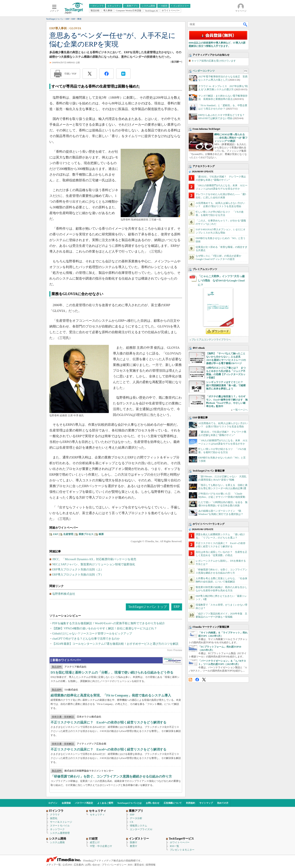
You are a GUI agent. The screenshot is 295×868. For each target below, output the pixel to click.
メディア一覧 (53, 865)
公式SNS (67, 865)
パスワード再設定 (84, 803)
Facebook (197, 680)
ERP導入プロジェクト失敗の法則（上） (78, 569)
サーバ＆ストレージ (61, 822)
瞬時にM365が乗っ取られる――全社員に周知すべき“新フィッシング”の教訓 (231, 138)
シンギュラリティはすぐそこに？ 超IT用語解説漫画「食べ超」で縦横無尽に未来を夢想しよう (226, 385)
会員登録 (66, 803)
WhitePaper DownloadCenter (172, 661)
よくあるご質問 (105, 803)
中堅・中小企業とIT (101, 846)
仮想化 (54, 818)
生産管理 (68, 534)
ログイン (53, 803)
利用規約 (191, 803)
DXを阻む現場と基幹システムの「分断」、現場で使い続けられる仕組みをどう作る (112, 672)
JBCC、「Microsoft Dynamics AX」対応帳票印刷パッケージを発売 (94, 559)
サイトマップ (206, 803)
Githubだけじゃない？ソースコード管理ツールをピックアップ (92, 634)
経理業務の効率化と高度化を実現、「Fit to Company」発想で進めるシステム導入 (111, 695)
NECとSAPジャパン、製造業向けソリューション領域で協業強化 (94, 564)
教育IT (133, 846)
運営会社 (139, 865)
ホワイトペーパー (180, 842)
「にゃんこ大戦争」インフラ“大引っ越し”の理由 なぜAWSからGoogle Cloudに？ (221, 280)
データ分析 (136, 818)
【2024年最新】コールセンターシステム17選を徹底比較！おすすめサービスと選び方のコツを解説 (115, 644)
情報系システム (138, 826)
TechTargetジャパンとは (130, 803)
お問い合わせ (153, 803)
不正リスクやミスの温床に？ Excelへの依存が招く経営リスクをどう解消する (108, 722)
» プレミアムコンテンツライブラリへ (210, 340)
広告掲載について (173, 803)
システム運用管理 (60, 833)
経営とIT (95, 842)
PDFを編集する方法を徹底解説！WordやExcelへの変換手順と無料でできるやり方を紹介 (109, 623)
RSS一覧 (174, 846)
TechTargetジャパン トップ (147, 607)
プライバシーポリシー (114, 865)
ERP (56, 534)
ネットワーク (57, 829)
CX (132, 822)
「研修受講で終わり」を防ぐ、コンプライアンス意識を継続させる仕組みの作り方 (111, 776)
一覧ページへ (240, 410)
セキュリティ (97, 815)
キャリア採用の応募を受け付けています (214, 61)
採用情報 (151, 865)
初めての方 (223, 803)
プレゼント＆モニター (182, 850)
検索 (245, 24)
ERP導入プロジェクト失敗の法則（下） (78, 575)
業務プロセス (86, 534)
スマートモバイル (60, 826)
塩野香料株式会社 (64, 594)
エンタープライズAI (141, 829)
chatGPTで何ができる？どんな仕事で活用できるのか (86, 639)
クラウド (55, 815)
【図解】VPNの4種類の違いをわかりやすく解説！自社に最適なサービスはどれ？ (105, 628)
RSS (190, 680)
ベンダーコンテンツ (204, 71)
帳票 (101, 534)
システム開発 (57, 842)
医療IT (133, 842)
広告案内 (79, 865)
